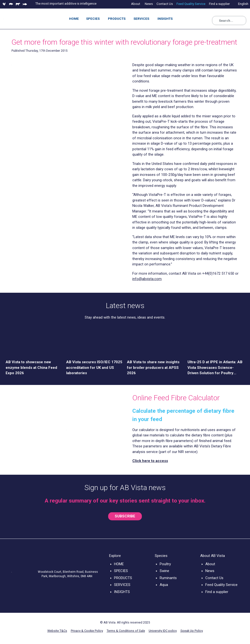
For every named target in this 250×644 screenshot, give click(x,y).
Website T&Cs (57, 631)
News (210, 571)
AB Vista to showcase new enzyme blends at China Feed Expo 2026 (31, 367)
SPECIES (121, 571)
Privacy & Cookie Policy (87, 631)
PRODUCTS (123, 578)
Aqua (164, 585)
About (210, 564)
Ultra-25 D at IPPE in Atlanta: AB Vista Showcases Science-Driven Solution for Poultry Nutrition (215, 368)
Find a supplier (217, 592)
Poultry (165, 564)
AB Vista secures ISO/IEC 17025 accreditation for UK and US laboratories (94, 367)
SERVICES (122, 585)
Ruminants (168, 578)
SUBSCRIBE (125, 516)
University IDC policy (163, 631)
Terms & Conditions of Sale (126, 631)
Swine (164, 571)
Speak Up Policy (192, 631)
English (243, 4)
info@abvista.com (147, 279)
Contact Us (214, 578)
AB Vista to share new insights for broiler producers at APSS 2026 (153, 367)
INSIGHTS (122, 592)
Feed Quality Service (221, 585)
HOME (119, 564)
